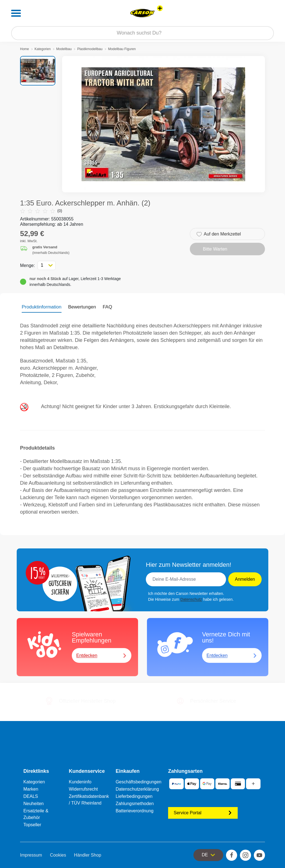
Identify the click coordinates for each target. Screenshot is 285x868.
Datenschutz (191, 599)
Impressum (31, 855)
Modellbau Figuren (122, 49)
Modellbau (64, 49)
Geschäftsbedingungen (138, 782)
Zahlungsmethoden (135, 804)
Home (24, 49)
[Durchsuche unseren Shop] (142, 33)
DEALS (31, 796)
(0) (41, 211)
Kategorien (43, 49)
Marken (31, 789)
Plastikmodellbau (90, 49)
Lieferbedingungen (134, 796)
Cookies (58, 855)
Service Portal (203, 813)
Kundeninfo (80, 782)
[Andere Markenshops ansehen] (160, 8)
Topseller (32, 825)
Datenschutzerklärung (137, 789)
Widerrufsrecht (83, 789)
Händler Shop (88, 855)
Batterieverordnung (134, 811)
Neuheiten (34, 804)
